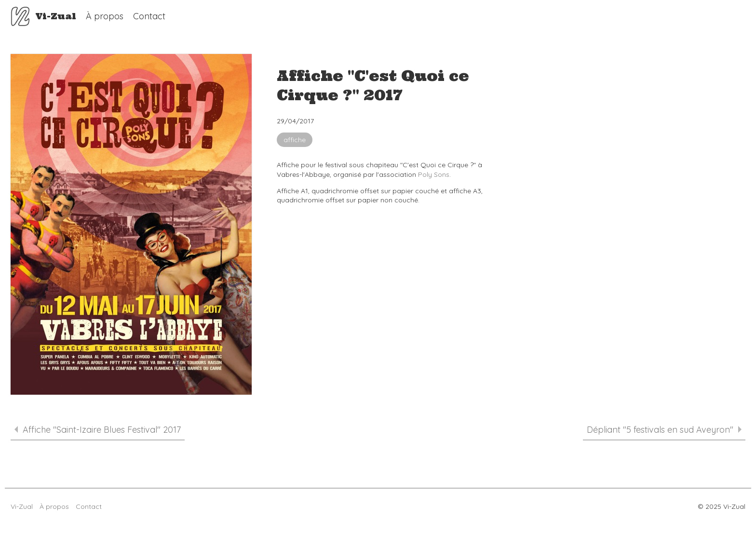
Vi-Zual (20, 17)
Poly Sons (434, 174)
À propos (105, 16)
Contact (149, 16)
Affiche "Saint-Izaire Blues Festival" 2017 (98, 430)
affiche (295, 140)
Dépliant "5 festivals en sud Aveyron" (664, 430)
